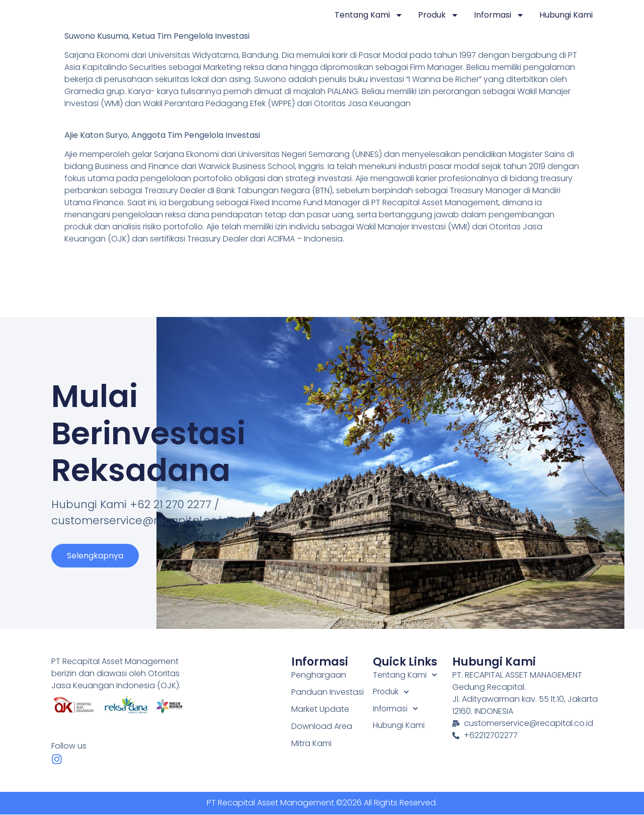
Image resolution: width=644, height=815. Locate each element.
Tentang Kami (369, 15)
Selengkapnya (95, 559)
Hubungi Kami (566, 15)
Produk (438, 15)
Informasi (499, 15)
